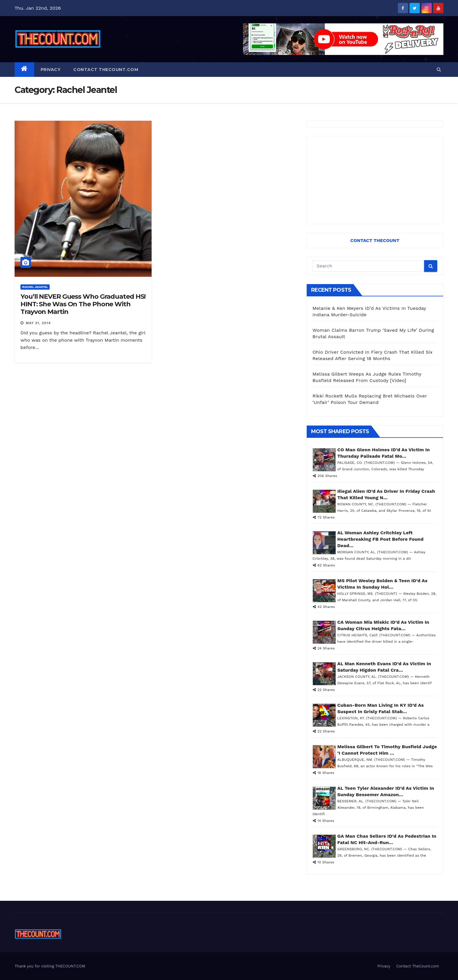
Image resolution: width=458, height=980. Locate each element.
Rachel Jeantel (35, 287)
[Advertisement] (375, 180)
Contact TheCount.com (106, 70)
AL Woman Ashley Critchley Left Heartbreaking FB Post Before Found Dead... (380, 539)
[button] (439, 69)
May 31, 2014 (38, 323)
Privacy (51, 70)
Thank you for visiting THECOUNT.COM (50, 966)
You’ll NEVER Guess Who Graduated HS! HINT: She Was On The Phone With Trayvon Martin (83, 304)
